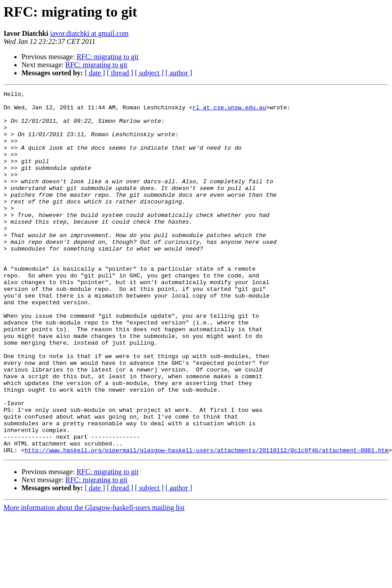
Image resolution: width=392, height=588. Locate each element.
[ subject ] (149, 73)
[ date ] (95, 73)
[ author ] (179, 73)
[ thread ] (120, 73)
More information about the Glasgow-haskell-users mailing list (94, 580)
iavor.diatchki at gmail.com (89, 33)
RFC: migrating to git (108, 57)
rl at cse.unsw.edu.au (229, 111)
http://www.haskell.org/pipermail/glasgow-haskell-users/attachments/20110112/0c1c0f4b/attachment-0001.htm (207, 523)
